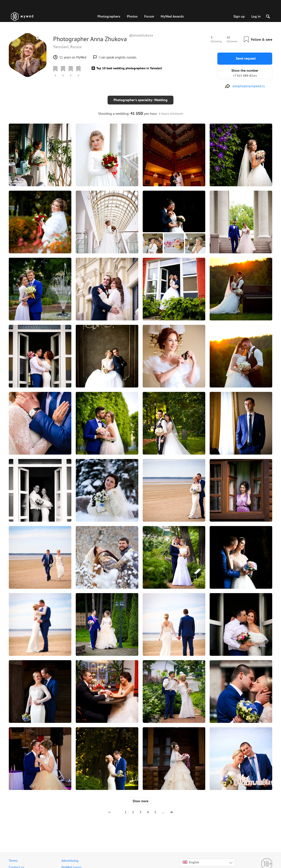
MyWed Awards (172, 16)
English (191, 859)
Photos (132, 16)
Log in (256, 16)
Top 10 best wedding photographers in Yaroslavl (129, 68)
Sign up (239, 16)
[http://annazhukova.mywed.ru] (245, 86)
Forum (149, 16)
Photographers (109, 16)
